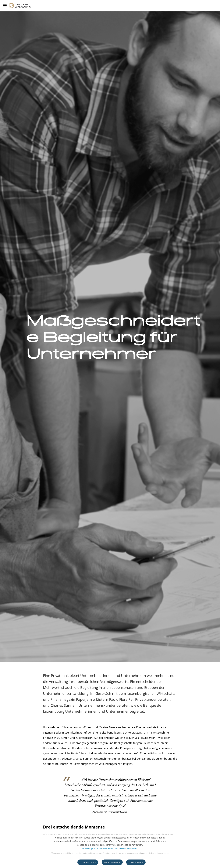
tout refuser (136, 862)
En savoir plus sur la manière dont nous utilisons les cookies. (110, 848)
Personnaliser (112, 862)
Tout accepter (88, 862)
